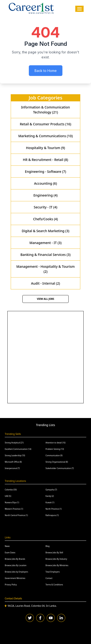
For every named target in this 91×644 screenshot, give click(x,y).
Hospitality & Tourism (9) (45, 148)
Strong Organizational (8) (57, 462)
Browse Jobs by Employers (16, 572)
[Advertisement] (45, 357)
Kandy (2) (50, 496)
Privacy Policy (11, 585)
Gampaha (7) (51, 490)
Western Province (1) (14, 509)
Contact (49, 578)
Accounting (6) (45, 183)
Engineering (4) (45, 195)
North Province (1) (54, 509)
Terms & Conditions (54, 585)
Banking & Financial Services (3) (45, 255)
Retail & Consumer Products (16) (45, 124)
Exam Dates (10, 552)
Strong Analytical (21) (14, 443)
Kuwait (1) (50, 502)
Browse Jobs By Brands (15, 559)
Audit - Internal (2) (45, 283)
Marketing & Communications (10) (46, 136)
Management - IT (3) (46, 243)
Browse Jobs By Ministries (57, 565)
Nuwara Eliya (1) (12, 502)
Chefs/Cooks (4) (45, 219)
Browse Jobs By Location (16, 565)
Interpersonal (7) (12, 468)
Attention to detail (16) (56, 443)
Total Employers (53, 572)
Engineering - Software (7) (46, 172)
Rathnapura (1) (52, 515)
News (7, 546)
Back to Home (46, 71)
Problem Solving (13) (55, 449)
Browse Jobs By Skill (54, 552)
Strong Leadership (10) (15, 455)
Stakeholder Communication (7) (60, 468)
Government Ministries (15, 578)
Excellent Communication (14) (18, 449)
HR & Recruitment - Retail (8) (45, 160)
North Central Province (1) (16, 515)
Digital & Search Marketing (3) (45, 231)
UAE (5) (8, 496)
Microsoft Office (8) (13, 462)
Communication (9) (54, 455)
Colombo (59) (11, 490)
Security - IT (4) (46, 207)
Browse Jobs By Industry (56, 559)
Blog (48, 546)
